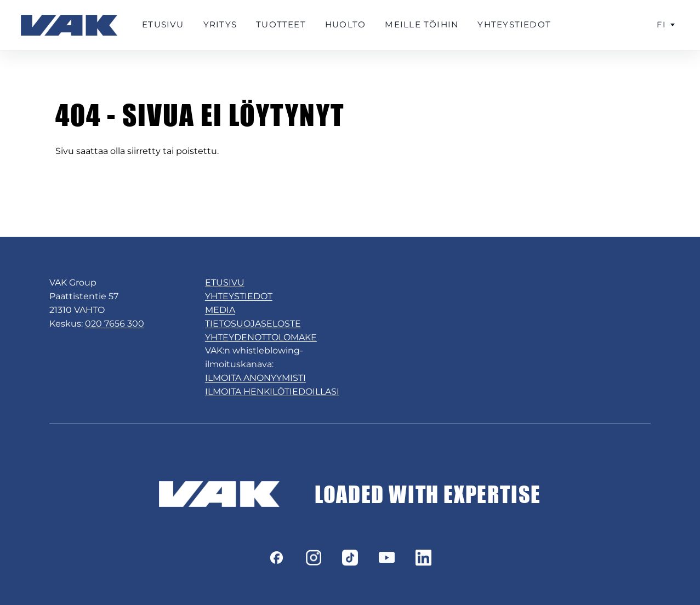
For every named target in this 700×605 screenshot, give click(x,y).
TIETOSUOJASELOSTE (253, 324)
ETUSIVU (225, 282)
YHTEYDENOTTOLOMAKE (261, 337)
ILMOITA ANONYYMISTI (255, 378)
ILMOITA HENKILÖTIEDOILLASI (272, 392)
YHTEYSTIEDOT (239, 296)
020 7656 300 (115, 324)
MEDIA (220, 310)
